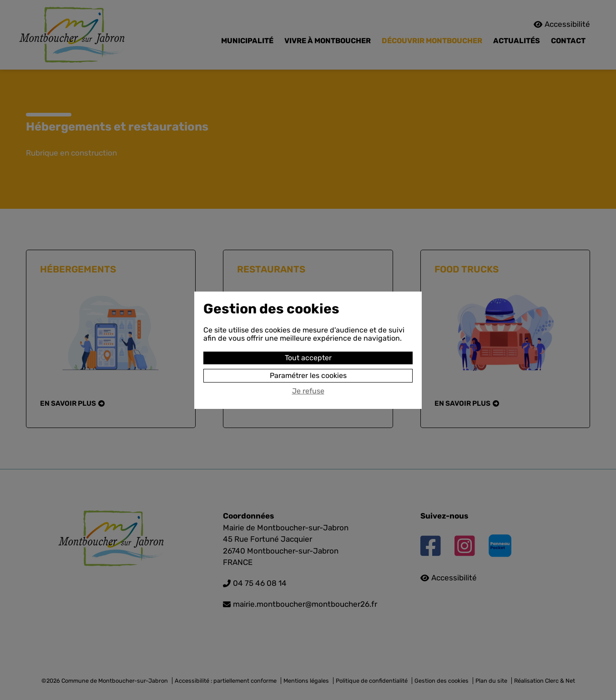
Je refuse (308, 391)
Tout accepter (308, 358)
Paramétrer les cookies (308, 375)
